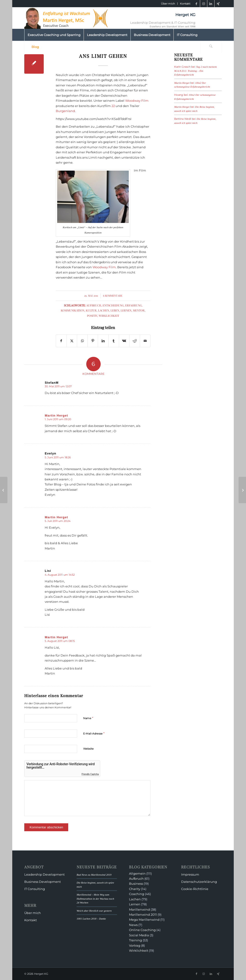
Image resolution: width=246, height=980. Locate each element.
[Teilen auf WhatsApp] (82, 341)
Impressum (190, 874)
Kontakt (185, 4)
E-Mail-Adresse (94, 733)
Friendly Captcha (90, 774)
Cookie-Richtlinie (195, 889)
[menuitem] (168, 4)
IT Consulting (35, 889)
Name (88, 718)
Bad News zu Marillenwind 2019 (94, 875)
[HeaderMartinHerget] (68, 18)
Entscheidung (113, 305)
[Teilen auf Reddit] (135, 341)
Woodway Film (137, 101)
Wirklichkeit (109, 316)
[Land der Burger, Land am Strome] (242, 490)
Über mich (168, 4)
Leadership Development (44, 874)
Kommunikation (73, 310)
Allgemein (137, 873)
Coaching (137, 894)
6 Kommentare (113, 296)
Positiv (92, 316)
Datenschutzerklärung (199, 882)
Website (88, 749)
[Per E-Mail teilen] (145, 341)
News (133, 925)
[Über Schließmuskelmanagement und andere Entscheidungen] (4, 490)
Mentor (139, 310)
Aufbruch (94, 305)
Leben (115, 310)
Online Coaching (142, 930)
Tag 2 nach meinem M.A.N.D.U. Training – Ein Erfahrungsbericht (195, 71)
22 (113, 106)
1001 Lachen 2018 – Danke (91, 919)
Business (136, 884)
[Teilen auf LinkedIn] (103, 341)
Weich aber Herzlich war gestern (94, 911)
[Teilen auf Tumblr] (114, 341)
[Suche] (211, 47)
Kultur (91, 310)
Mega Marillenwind (144, 920)
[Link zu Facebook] (196, 4)
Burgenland (65, 111)
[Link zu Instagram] (204, 4)
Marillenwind (139, 909)
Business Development (43, 882)
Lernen (126, 310)
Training (135, 940)
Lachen (104, 310)
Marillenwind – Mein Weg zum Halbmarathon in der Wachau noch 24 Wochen (95, 899)
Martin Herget (182, 83)
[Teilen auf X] (72, 341)
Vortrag (135, 945)
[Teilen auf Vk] (124, 341)
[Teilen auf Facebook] (61, 341)
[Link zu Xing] (218, 4)
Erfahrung (133, 305)
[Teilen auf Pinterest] (93, 341)
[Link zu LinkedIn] (211, 4)
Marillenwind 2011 (143, 914)
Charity (135, 889)
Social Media (139, 935)
